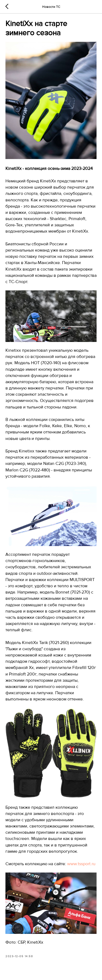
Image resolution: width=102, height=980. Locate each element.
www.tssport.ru (81, 864)
